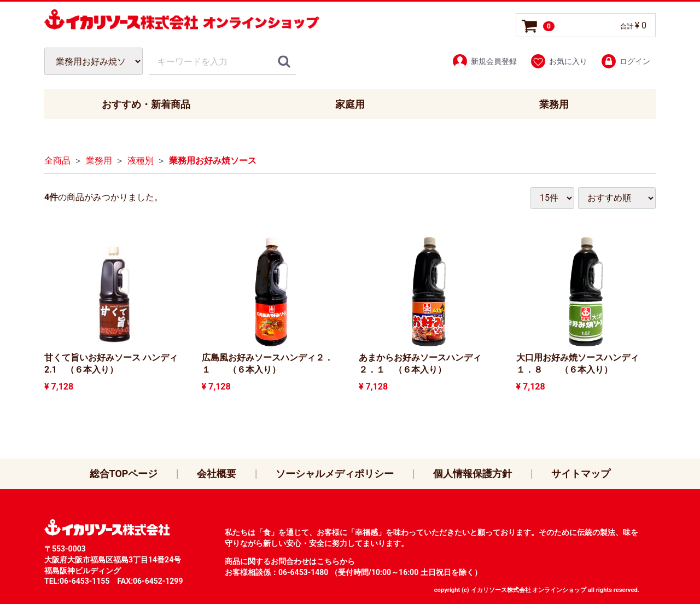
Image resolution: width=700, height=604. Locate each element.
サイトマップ (581, 474)
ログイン (625, 61)
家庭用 (350, 104)
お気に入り (559, 61)
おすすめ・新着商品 (146, 104)
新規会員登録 (484, 61)
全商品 (57, 161)
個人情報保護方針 (472, 474)
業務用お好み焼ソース (213, 161)
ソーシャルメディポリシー (335, 474)
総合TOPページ (124, 474)
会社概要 (217, 474)
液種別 (141, 161)
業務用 (554, 104)
